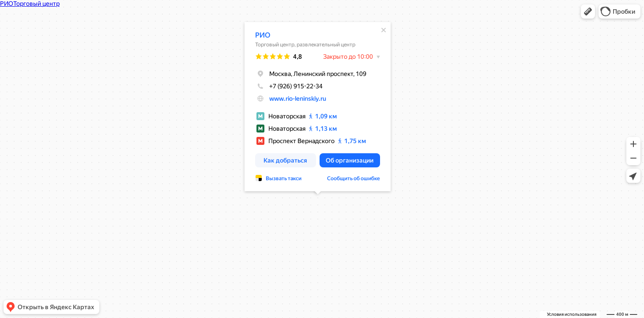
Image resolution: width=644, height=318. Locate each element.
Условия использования (572, 314)
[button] (588, 11)
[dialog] (318, 107)
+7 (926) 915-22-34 (289, 86)
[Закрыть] (384, 30)
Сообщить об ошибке (354, 178)
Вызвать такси (284, 178)
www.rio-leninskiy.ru (298, 98)
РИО (263, 35)
